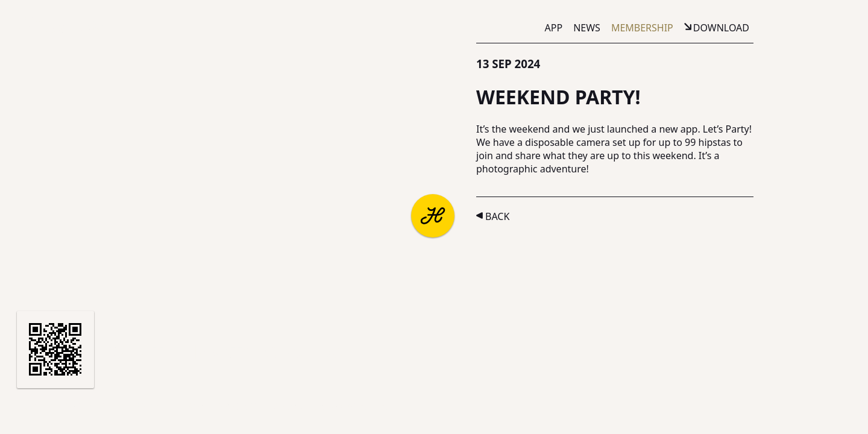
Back (497, 216)
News (587, 28)
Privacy (237, 406)
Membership (642, 28)
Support (143, 406)
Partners (88, 406)
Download (721, 28)
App (554, 28)
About (37, 406)
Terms (191, 406)
